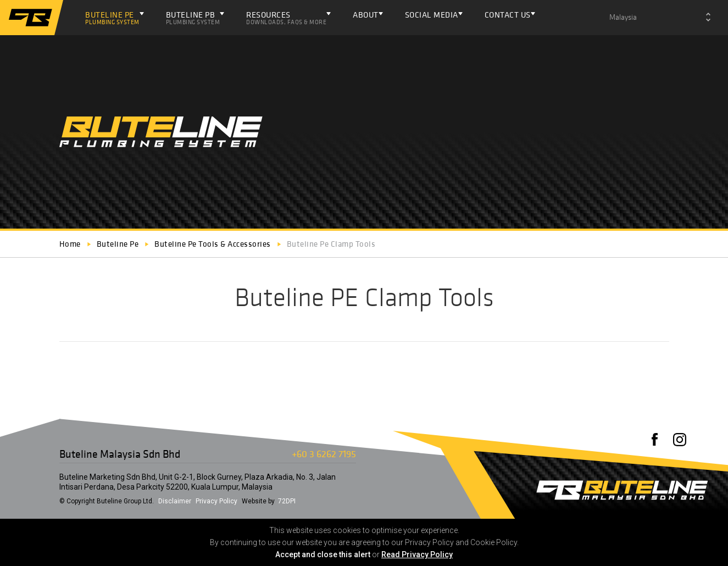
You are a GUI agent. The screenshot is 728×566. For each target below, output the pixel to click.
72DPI (287, 501)
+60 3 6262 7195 (324, 454)
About (366, 15)
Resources (286, 18)
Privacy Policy (216, 501)
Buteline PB (193, 18)
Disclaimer (175, 501)
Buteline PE (112, 18)
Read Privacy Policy (417, 554)
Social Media (432, 15)
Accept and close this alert (323, 554)
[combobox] (660, 18)
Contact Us (508, 15)
